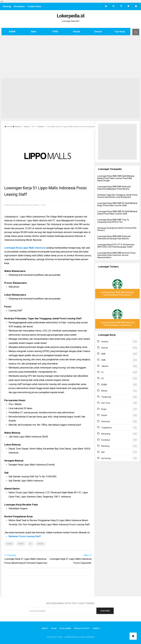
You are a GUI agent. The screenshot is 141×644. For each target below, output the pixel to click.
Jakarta (105, 366)
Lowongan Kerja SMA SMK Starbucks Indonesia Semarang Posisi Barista (114, 237)
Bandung (105, 446)
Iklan (53, 628)
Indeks (97, 628)
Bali (103, 452)
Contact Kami (35, 6)
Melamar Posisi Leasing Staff (25, 536)
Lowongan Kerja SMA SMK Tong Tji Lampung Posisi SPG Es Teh (113, 221)
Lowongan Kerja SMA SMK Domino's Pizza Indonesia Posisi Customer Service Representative (116, 255)
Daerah (98, 32)
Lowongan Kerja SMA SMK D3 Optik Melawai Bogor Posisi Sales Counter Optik (117, 204)
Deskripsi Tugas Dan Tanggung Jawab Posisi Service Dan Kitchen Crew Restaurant (117, 196)
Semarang (106, 458)
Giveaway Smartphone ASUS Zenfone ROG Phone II (117, 229)
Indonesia (106, 421)
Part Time (106, 403)
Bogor (104, 409)
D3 (102, 378)
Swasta (77, 32)
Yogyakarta (106, 428)
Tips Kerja (120, 32)
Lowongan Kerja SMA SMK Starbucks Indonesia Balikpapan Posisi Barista (114, 188)
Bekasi (104, 391)
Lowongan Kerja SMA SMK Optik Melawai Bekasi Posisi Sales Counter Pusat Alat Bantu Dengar (116, 178)
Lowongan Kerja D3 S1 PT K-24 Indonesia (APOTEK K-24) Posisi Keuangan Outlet (116, 246)
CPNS (55, 32)
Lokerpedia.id (70, 637)
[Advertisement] (70, 57)
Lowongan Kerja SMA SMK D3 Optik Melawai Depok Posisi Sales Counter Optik (117, 213)
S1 (30, 544)
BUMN (12, 32)
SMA (103, 360)
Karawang (106, 434)
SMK (103, 354)
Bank (34, 32)
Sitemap (7, 6)
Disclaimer (20, 6)
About (44, 628)
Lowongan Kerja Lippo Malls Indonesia (25, 248)
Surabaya (106, 440)
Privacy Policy (82, 628)
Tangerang (106, 397)
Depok (21, 544)
